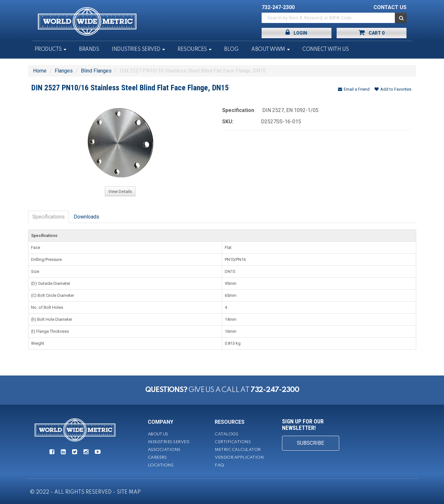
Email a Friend (354, 89)
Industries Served (136, 50)
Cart (372, 32)
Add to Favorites (393, 89)
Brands (89, 50)
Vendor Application (239, 458)
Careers (157, 458)
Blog (231, 50)
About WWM (268, 50)
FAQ (219, 465)
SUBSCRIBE (310, 443)
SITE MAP (129, 492)
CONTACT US (390, 7)
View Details (120, 191)
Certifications (233, 442)
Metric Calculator (238, 450)
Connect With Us (326, 50)
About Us (158, 434)
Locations (161, 465)
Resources (192, 50)
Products (48, 50)
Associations (164, 450)
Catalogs (226, 434)
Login (296, 32)
